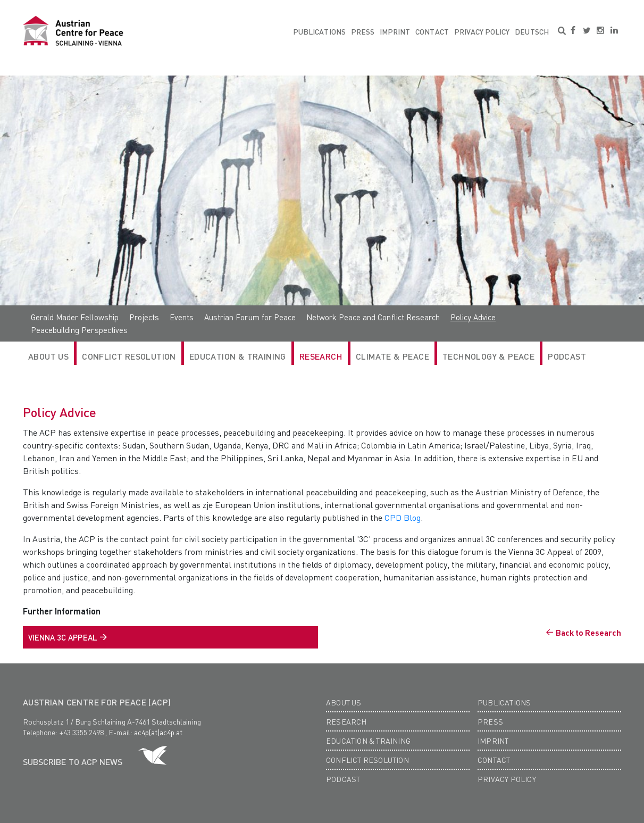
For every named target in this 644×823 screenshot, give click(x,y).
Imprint (395, 31)
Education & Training (238, 356)
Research (346, 721)
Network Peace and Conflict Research (373, 317)
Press (363, 31)
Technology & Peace (488, 356)
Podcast (567, 356)
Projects (144, 317)
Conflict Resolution (129, 356)
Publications (319, 31)
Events (182, 317)
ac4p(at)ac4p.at (158, 732)
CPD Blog (403, 517)
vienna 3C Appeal (63, 637)
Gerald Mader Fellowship (75, 317)
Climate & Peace (392, 356)
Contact (432, 31)
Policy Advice (473, 317)
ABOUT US (48, 356)
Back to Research (588, 633)
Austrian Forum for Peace (250, 317)
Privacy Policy (482, 31)
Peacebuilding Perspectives (79, 330)
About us (344, 702)
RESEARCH (321, 356)
